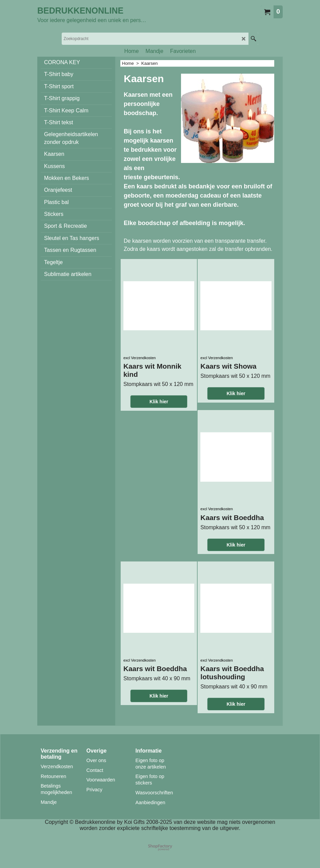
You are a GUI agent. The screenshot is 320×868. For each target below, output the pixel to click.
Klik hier (159, 402)
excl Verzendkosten (139, 358)
